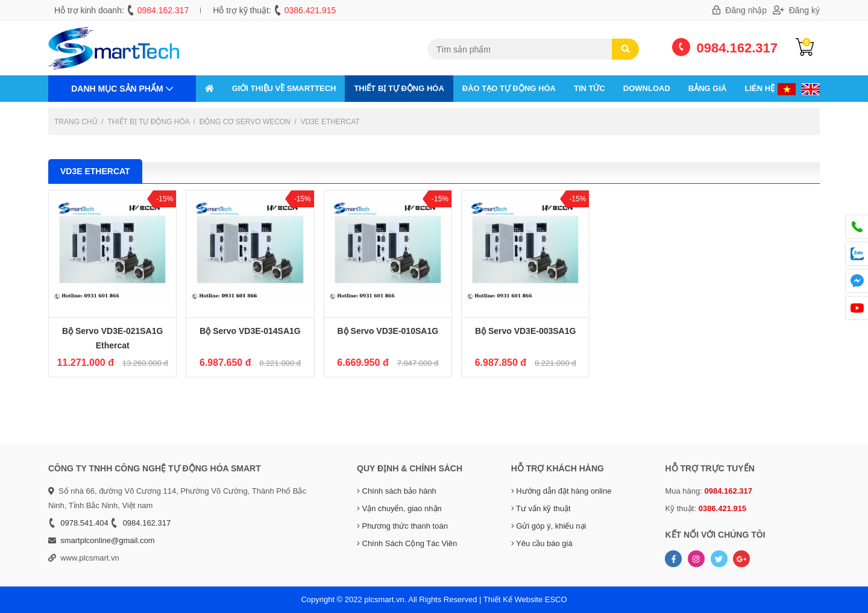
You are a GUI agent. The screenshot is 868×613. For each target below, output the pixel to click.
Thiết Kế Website (513, 599)
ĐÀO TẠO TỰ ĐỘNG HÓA (509, 88)
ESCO (556, 599)
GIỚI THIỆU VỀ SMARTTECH (284, 88)
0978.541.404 (84, 523)
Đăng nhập (740, 10)
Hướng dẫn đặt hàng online (561, 491)
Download (647, 88)
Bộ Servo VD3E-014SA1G (250, 331)
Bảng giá (708, 88)
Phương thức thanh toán (402, 526)
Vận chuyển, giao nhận (399, 508)
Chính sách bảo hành (397, 491)
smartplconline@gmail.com (107, 540)
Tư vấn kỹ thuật (541, 508)
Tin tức (590, 88)
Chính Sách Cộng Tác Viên (407, 543)
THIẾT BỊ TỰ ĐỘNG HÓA (399, 88)
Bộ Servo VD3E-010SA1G (388, 331)
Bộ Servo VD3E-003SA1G (526, 331)
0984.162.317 (163, 10)
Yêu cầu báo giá (542, 543)
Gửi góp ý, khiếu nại (549, 526)
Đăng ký (796, 10)
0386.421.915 (310, 10)
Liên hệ (759, 88)
